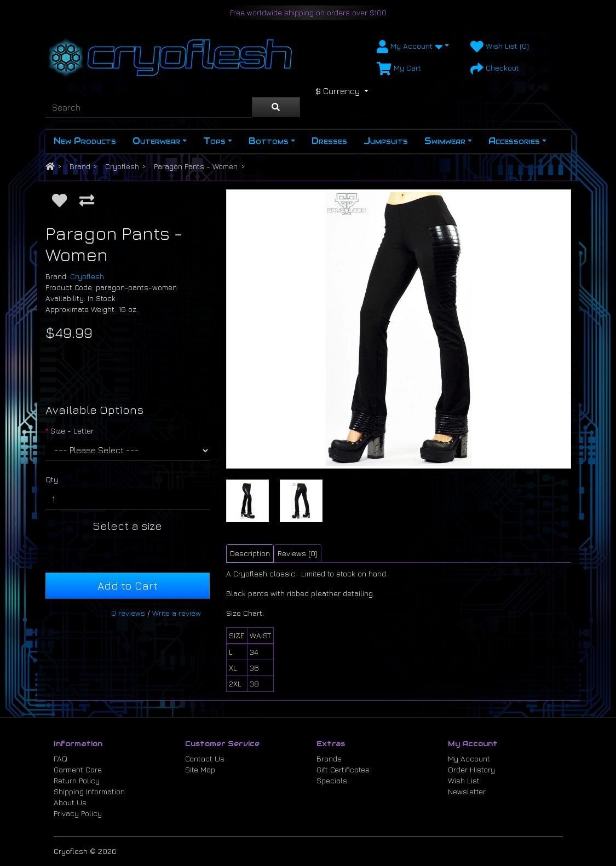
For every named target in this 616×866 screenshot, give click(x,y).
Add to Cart (128, 585)
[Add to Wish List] (59, 200)
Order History (471, 769)
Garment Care (78, 769)
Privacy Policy (78, 813)
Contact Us (205, 758)
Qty (52, 479)
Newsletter (467, 791)
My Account (469, 758)
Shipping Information (89, 791)
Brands (329, 758)
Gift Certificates (343, 769)
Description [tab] (250, 553)
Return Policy (77, 780)
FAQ (61, 758)
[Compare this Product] (87, 200)
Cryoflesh (122, 166)
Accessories (514, 141)
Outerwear (156, 141)
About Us (70, 802)
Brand (80, 166)
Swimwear (445, 141)
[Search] (149, 107)
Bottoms (269, 141)
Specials (332, 780)
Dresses (329, 141)
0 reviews (128, 613)
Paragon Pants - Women (196, 166)
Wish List (464, 780)
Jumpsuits (386, 141)
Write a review (177, 613)
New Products (85, 141)
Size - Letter (72, 431)
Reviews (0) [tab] (298, 553)
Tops (214, 141)
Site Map (200, 769)
